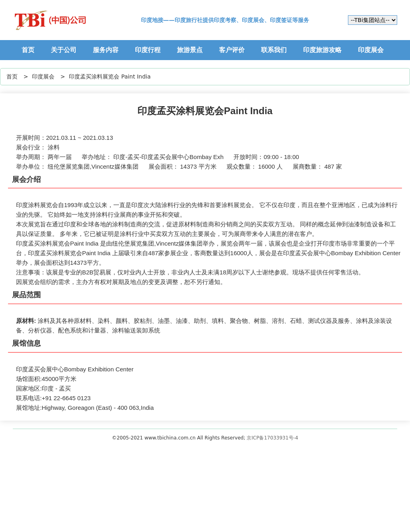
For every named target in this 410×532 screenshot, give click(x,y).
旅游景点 (190, 50)
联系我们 (274, 50)
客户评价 (232, 50)
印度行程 (148, 50)
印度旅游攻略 (322, 50)
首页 (28, 50)
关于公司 (64, 50)
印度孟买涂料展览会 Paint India (110, 77)
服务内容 (106, 50)
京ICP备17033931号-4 (272, 438)
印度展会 (371, 50)
